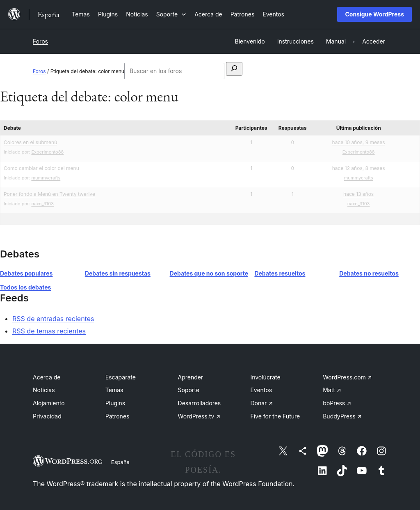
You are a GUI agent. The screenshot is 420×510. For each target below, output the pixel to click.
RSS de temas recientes (49, 331)
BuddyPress (342, 416)
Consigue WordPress (374, 14)
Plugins (115, 403)
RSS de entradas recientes (53, 319)
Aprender (191, 377)
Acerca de (47, 377)
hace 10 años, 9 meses (359, 142)
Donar (261, 403)
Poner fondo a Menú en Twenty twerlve (49, 194)
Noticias (44, 390)
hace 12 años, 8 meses (359, 168)
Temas (114, 390)
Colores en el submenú (30, 142)
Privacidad (47, 416)
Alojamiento (49, 403)
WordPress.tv (199, 416)
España (120, 462)
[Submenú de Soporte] (171, 14)
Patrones (118, 416)
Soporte (189, 390)
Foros (40, 41)
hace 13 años (358, 194)
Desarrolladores (200, 403)
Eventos (261, 390)
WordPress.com (347, 377)
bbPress (337, 403)
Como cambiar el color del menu (41, 168)
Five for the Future (275, 416)
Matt (332, 390)
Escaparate (121, 377)
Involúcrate (265, 377)
